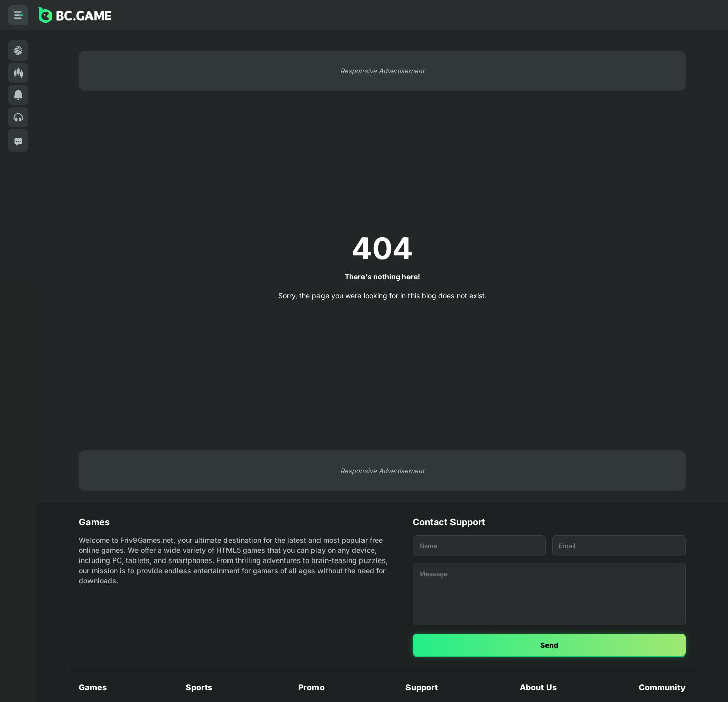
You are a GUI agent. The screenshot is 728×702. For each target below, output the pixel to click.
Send (549, 645)
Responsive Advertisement (382, 71)
